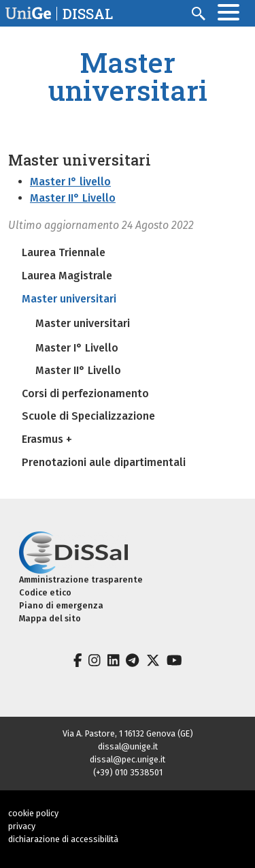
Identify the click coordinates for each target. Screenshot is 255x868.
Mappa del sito (50, 618)
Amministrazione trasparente (81, 579)
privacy (22, 826)
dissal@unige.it (128, 746)
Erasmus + (47, 439)
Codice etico (45, 592)
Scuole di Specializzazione (88, 416)
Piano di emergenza (61, 605)
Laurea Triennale (64, 252)
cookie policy (33, 813)
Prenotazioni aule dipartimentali (104, 462)
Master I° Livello (77, 348)
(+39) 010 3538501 (128, 772)
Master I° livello (70, 182)
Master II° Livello (73, 198)
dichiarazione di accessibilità (63, 839)
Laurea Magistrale (67, 276)
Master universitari (69, 299)
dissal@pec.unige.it (128, 759)
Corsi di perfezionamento (85, 393)
